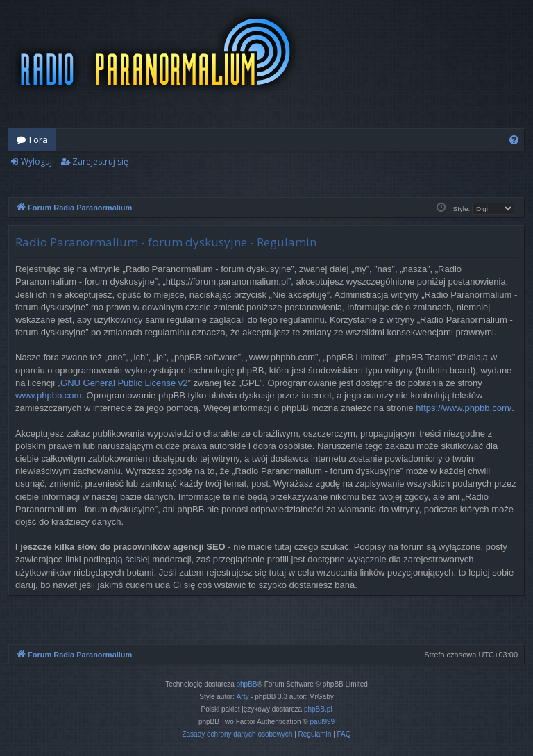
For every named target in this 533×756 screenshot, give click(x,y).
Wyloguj (36, 161)
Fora (39, 140)
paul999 (323, 722)
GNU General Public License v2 (124, 383)
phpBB (247, 684)
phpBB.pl (318, 709)
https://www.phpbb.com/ (464, 408)
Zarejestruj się (100, 161)
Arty (243, 697)
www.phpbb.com (48, 395)
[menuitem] (514, 140)
